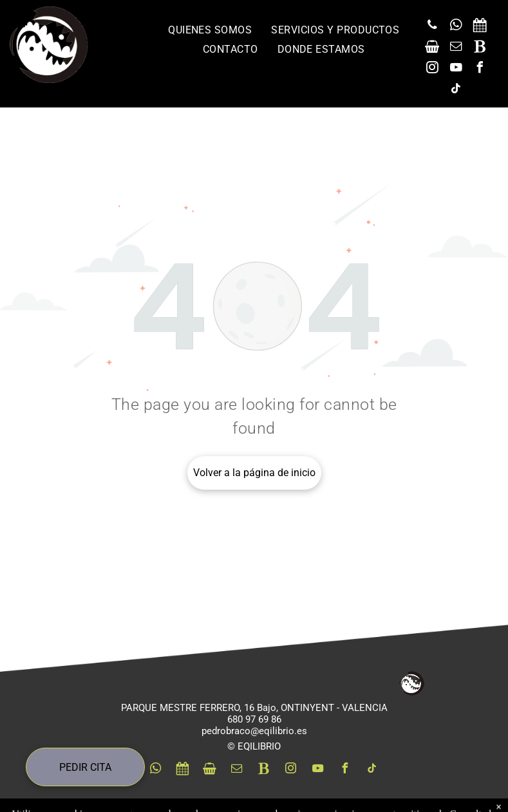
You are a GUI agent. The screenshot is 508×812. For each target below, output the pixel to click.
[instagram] (432, 69)
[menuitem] (210, 30)
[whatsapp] (456, 27)
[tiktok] (456, 90)
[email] (456, 48)
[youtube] (456, 69)
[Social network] (480, 27)
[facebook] (480, 69)
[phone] (432, 27)
